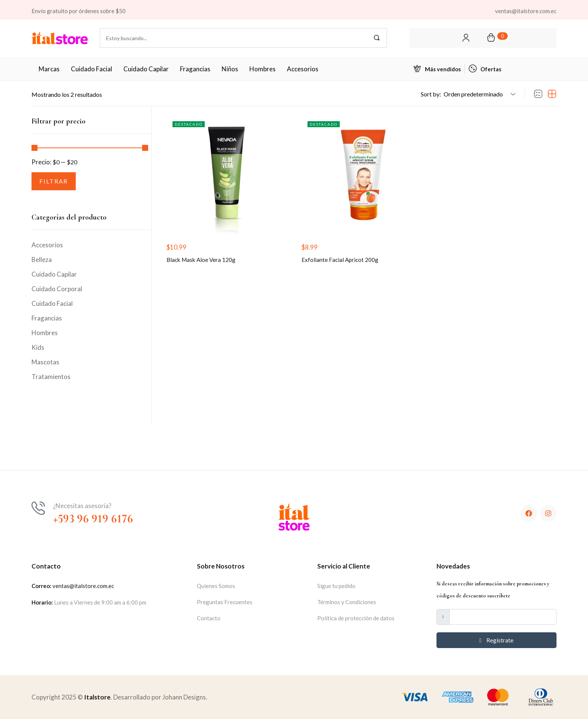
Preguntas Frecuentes (225, 602)
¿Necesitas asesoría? (82, 506)
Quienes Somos (216, 586)
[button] (478, 94)
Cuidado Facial (91, 69)
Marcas (49, 69)
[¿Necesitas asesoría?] (38, 508)
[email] (503, 617)
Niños (230, 69)
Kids (38, 347)
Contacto (209, 618)
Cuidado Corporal (57, 289)
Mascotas (45, 362)
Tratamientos (51, 377)
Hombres (262, 69)
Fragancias (195, 69)
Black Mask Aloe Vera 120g (205, 262)
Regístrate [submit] (496, 640)
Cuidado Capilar (146, 69)
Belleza (42, 259)
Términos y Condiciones (347, 602)
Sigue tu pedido (336, 586)
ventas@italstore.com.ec (83, 586)
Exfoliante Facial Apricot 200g (344, 262)
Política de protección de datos (356, 618)
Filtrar (54, 181)
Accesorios (303, 69)
